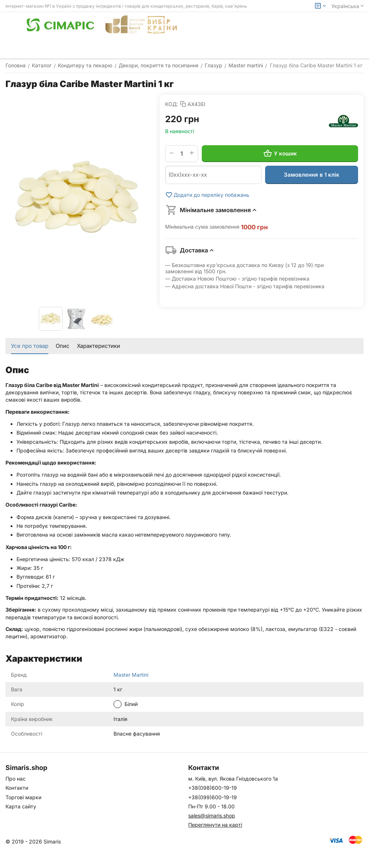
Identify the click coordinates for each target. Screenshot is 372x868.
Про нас (16, 779)
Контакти (17, 788)
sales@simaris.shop (212, 816)
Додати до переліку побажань (207, 195)
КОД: (172, 104)
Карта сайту (21, 806)
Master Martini (131, 675)
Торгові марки (23, 797)
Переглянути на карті (215, 825)
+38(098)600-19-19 (213, 788)
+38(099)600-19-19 (213, 797)
